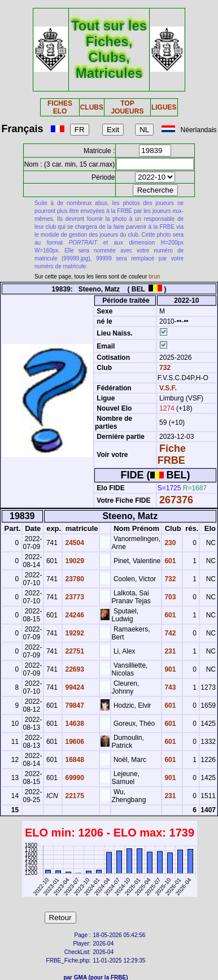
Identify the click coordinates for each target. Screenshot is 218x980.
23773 (74, 597)
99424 (74, 687)
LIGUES (164, 107)
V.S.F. (168, 388)
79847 (74, 705)
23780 (74, 579)
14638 (74, 724)
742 (169, 633)
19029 (74, 561)
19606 (74, 742)
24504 (74, 543)
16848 (74, 760)
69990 (74, 778)
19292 (74, 633)
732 (164, 368)
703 (169, 597)
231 (169, 651)
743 (169, 687)
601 (169, 561)
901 (169, 669)
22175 (74, 796)
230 (169, 543)
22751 (74, 651)
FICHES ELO (60, 107)
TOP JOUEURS (127, 107)
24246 (74, 615)
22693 (74, 669)
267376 (176, 500)
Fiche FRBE (172, 454)
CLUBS (92, 107)
